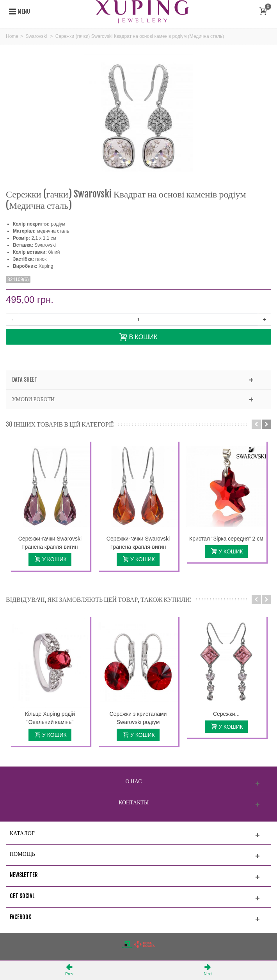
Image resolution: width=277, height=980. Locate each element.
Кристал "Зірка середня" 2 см (226, 539)
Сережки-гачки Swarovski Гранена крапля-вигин (50, 543)
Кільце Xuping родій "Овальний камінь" (50, 718)
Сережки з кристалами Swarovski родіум (138, 718)
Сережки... (226, 714)
